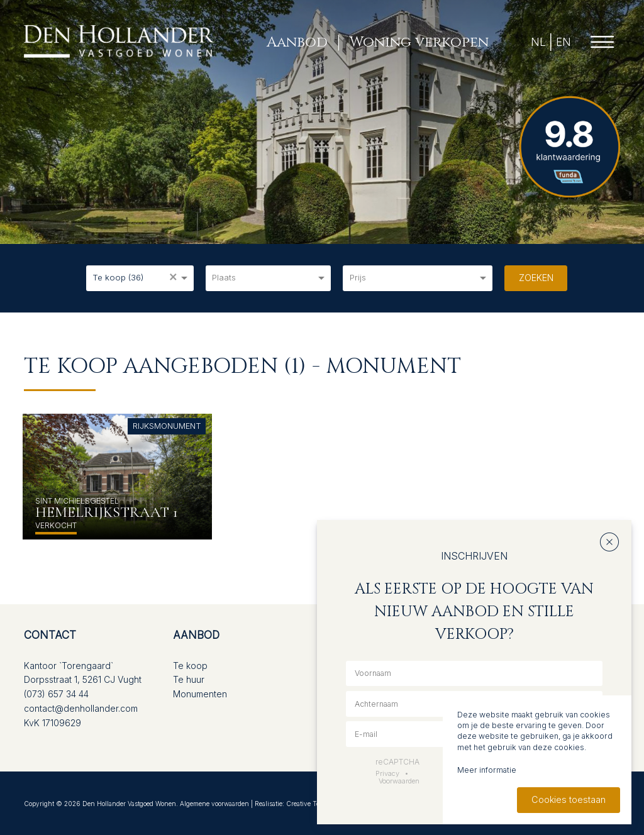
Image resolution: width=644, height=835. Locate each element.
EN (563, 42)
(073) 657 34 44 (56, 694)
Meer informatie (487, 770)
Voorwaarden (399, 781)
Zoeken (536, 278)
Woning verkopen (419, 42)
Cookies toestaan (569, 799)
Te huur (189, 679)
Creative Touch (309, 804)
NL (538, 42)
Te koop (190, 666)
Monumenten (200, 694)
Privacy (387, 773)
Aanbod (297, 42)
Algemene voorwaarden (214, 804)
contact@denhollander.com (81, 708)
